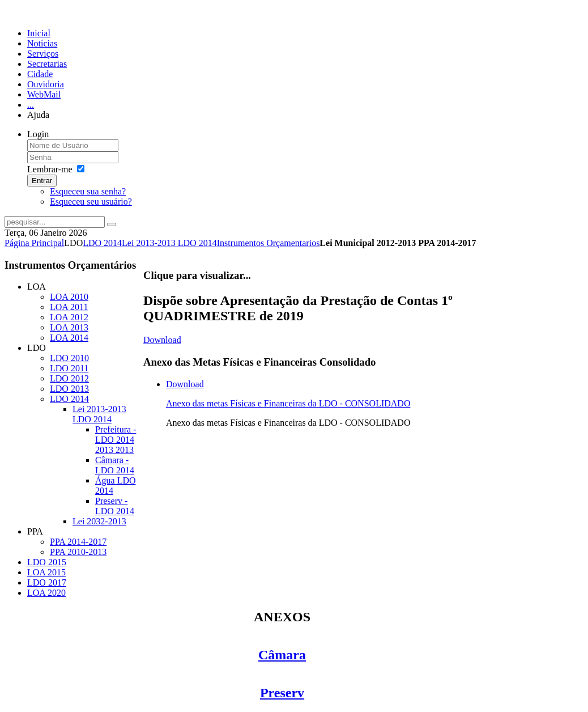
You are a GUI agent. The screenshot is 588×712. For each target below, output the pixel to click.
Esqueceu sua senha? (88, 191)
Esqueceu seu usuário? (91, 202)
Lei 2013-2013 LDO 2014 (169, 243)
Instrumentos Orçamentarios (269, 243)
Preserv (282, 693)
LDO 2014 (102, 243)
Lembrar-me (50, 169)
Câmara (282, 655)
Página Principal (34, 243)
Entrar (42, 181)
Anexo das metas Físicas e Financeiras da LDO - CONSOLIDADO (288, 403)
